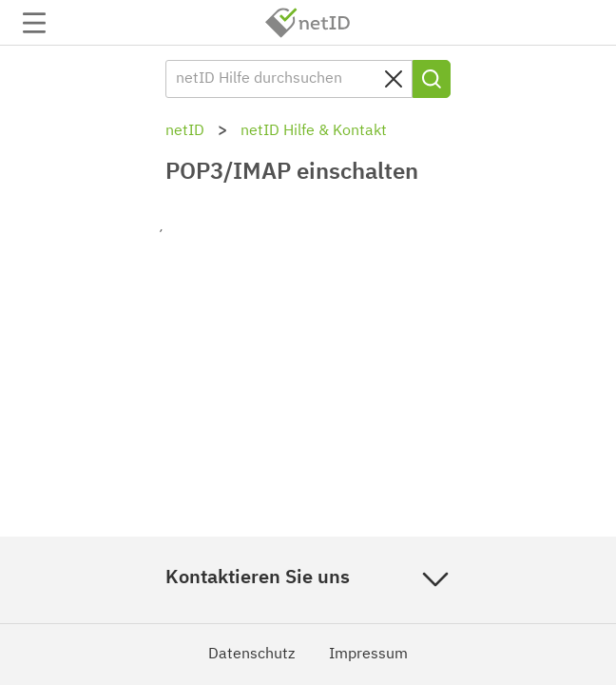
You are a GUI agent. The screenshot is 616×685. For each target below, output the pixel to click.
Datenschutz (251, 655)
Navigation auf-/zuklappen (34, 23)
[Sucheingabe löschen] (394, 79)
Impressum (368, 655)
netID (308, 23)
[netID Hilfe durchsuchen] (289, 79)
